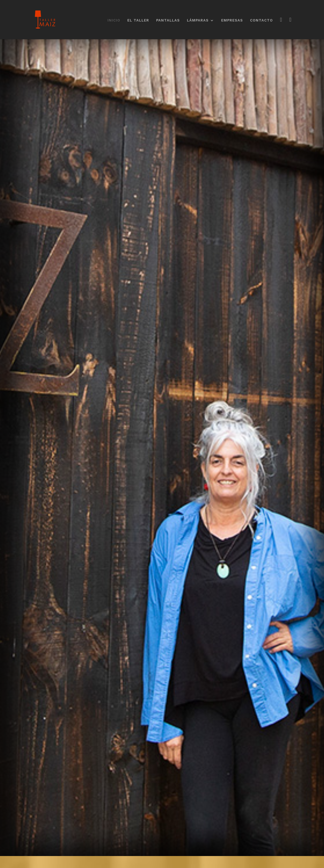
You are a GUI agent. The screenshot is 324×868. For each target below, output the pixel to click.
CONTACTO (261, 20)
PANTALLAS (168, 20)
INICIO (114, 20)
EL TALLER (138, 20)
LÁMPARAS (198, 20)
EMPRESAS (232, 20)
